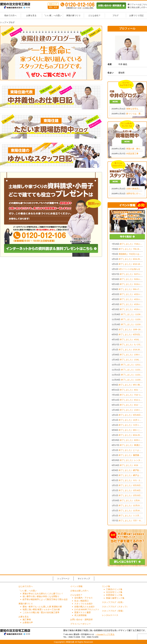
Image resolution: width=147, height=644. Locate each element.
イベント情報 (76, 586)
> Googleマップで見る (105, 634)
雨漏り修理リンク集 (115, 598)
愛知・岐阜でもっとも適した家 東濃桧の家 (42, 607)
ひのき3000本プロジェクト (87, 609)
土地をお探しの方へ (137, 7)
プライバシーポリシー (80, 624)
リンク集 (106, 586)
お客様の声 (28, 622)
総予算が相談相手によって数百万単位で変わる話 (45, 599)
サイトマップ (84, 579)
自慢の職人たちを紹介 (85, 607)
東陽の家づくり (73, 15)
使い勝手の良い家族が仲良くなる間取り (41, 596)
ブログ (115, 15)
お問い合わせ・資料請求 (81, 619)
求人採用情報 (80, 615)
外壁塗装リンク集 (114, 595)
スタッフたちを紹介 (84, 604)
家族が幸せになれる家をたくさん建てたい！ (43, 594)
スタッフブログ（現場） (113, 611)
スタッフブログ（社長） (113, 602)
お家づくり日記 (136, 15)
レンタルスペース (110, 615)
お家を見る (31, 15)
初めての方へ (10, 15)
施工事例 (27, 619)
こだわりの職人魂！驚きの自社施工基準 (41, 612)
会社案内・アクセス (84, 598)
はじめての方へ (26, 586)
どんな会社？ (94, 15)
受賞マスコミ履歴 (82, 612)
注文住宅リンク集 (114, 592)
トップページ (63, 579)
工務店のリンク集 (114, 589)
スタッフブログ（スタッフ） (115, 607)
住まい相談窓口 (81, 601)
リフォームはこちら (137, 4)
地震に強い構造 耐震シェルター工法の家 (41, 609)
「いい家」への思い (52, 15)
